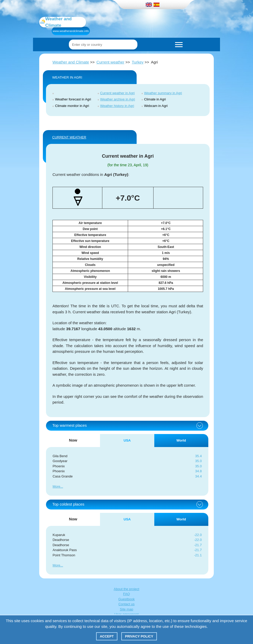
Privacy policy (139, 636)
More (56, 486)
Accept (107, 636)
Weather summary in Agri (163, 93)
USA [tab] (127, 440)
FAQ (126, 594)
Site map (126, 609)
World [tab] (181, 440)
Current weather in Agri (118, 93)
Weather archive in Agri (118, 99)
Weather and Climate (71, 62)
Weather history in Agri (117, 106)
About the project (126, 589)
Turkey (138, 62)
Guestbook (127, 599)
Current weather (110, 62)
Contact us (126, 604)
